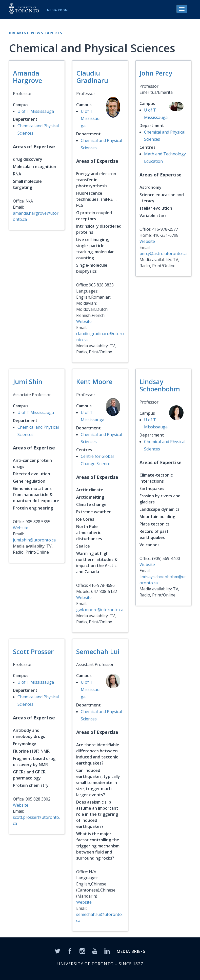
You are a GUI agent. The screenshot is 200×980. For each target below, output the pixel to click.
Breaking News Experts (36, 33)
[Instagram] (82, 951)
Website (84, 321)
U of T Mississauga (36, 111)
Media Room (57, 10)
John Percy (156, 73)
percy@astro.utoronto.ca (163, 253)
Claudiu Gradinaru (92, 77)
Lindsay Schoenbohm (160, 385)
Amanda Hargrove (27, 77)
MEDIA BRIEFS (131, 951)
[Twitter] (57, 951)
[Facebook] (70, 951)
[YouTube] (95, 951)
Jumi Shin (28, 382)
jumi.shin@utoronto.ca (34, 540)
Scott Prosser (33, 651)
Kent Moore (94, 382)
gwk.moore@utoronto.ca (100, 610)
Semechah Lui (98, 651)
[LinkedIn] (107, 951)
